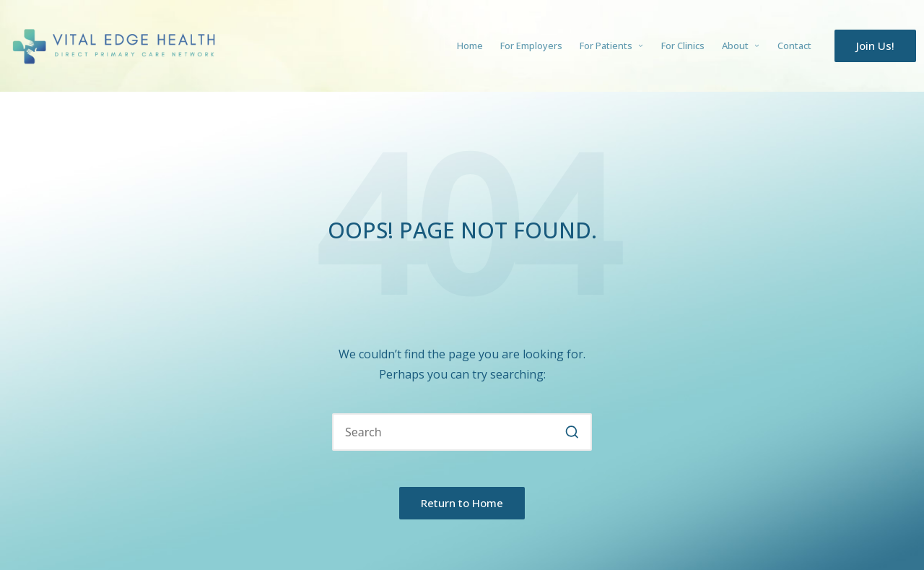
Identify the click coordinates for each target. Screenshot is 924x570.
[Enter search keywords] (462, 432)
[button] (875, 46)
